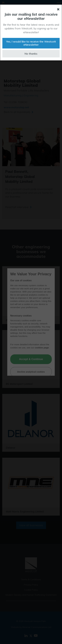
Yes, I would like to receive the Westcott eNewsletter (31, 43)
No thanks (31, 54)
